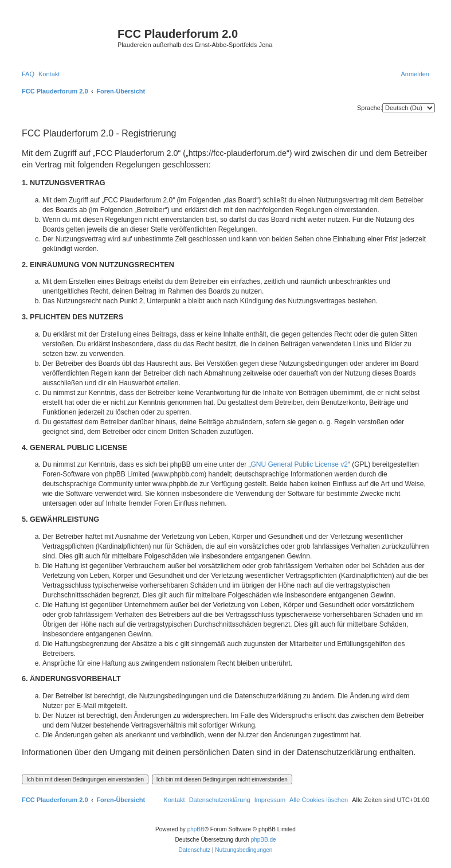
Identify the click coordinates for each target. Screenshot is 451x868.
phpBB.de (264, 840)
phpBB (196, 829)
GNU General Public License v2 (299, 464)
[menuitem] (28, 74)
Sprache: (370, 108)
